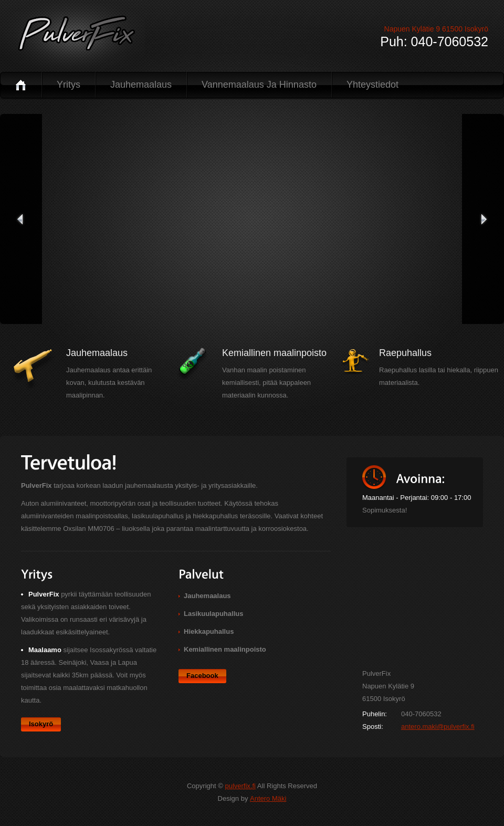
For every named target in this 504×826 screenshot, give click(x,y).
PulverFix (74, 38)
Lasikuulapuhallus (213, 614)
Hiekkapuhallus (209, 631)
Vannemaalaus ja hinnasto (259, 85)
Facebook (202, 676)
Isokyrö (41, 724)
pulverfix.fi (240, 786)
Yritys (69, 85)
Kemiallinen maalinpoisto (225, 649)
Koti (21, 85)
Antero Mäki (268, 798)
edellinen (21, 219)
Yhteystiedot (372, 85)
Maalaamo (45, 650)
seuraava (483, 219)
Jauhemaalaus (141, 85)
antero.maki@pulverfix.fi (438, 726)
